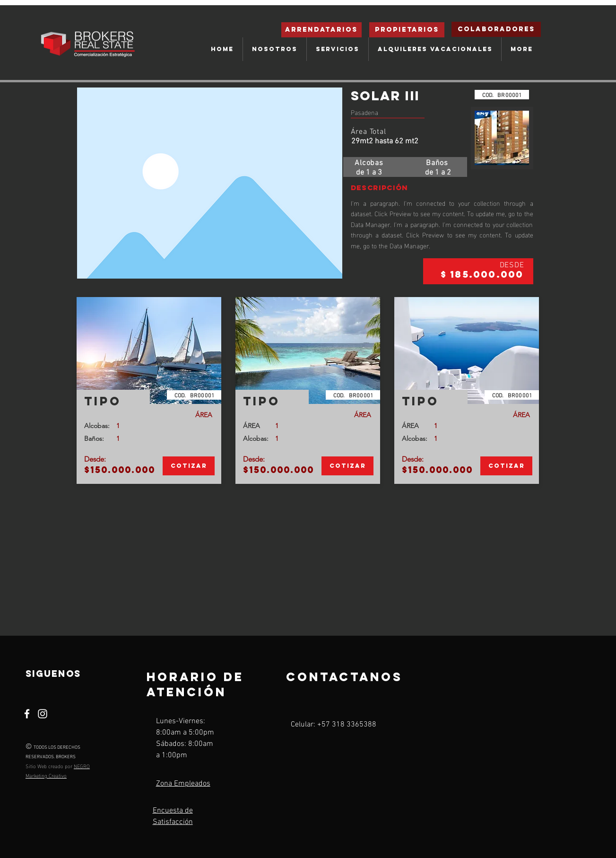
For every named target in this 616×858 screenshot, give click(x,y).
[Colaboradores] (496, 29)
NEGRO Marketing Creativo (58, 770)
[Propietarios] (407, 30)
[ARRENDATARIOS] (321, 30)
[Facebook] (27, 714)
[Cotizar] (189, 466)
